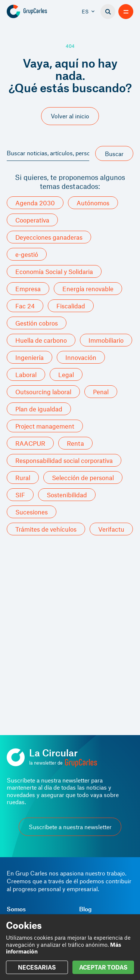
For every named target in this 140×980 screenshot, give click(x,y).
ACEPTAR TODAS (103, 967)
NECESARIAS (37, 967)
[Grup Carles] (38, 12)
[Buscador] (108, 12)
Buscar (114, 154)
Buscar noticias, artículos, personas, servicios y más (48, 153)
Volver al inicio (70, 116)
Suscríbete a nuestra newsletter (70, 827)
